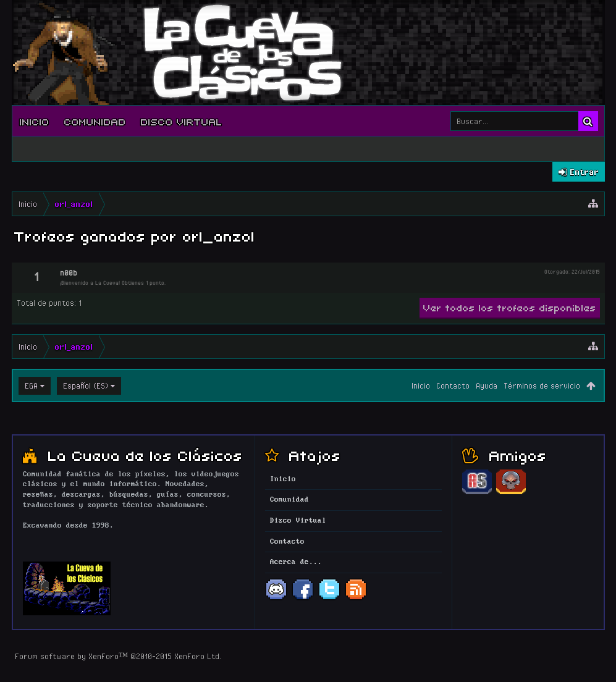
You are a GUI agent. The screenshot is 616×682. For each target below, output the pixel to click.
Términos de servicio (542, 385)
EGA (31, 385)
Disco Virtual (182, 121)
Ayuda (487, 385)
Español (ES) (86, 385)
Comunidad (95, 121)
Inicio (35, 121)
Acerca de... (296, 562)
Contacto (453, 385)
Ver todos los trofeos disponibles (510, 307)
